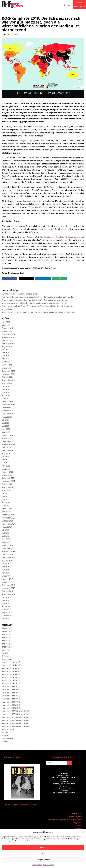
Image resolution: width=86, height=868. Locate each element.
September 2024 (9, 380)
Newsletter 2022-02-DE (12, 662)
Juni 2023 (5, 423)
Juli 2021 (5, 493)
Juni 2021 (5, 496)
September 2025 (9, 343)
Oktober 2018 (7, 591)
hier (54, 268)
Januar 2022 (7, 475)
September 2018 (9, 594)
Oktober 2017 (7, 616)
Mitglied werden (79, 7)
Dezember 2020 (8, 515)
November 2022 (8, 444)
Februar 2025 (7, 365)
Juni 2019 (5, 567)
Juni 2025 (5, 353)
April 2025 (6, 359)
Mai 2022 (5, 463)
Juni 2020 (5, 533)
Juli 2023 (5, 420)
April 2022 (6, 466)
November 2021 (8, 481)
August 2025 (7, 346)
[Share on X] (26, 279)
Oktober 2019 (7, 554)
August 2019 (7, 561)
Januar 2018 (7, 613)
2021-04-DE (7, 644)
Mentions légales (49, 865)
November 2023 (8, 408)
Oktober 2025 (7, 340)
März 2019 (6, 576)
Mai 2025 (5, 356)
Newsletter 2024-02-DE (12, 668)
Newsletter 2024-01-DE (12, 665)
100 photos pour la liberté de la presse (20, 804)
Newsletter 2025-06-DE (12, 693)
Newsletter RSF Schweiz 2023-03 (16, 723)
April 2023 (6, 429)
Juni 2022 (5, 460)
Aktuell (5, 653)
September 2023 (9, 414)
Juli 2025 (5, 350)
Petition (5, 732)
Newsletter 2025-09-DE (12, 702)
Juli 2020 (5, 530)
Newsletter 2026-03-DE (12, 708)
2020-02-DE (7, 632)
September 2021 (9, 487)
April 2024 (6, 395)
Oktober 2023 (7, 411)
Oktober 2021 (7, 484)
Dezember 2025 (8, 334)
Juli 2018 (5, 597)
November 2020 (8, 518)
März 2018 (6, 609)
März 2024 (6, 398)
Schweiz (15, 34)
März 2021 (6, 506)
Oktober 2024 (7, 377)
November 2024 (8, 374)
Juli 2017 (5, 619)
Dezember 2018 (8, 585)
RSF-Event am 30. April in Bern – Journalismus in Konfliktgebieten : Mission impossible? (38, 312)
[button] (83, 832)
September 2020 (9, 524)
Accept (43, 847)
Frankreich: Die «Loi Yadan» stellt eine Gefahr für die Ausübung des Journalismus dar (38, 297)
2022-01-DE (7, 647)
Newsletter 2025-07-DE (12, 696)
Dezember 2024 (8, 371)
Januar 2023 (7, 438)
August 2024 (7, 383)
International (7, 659)
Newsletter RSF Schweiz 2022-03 (16, 711)
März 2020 (6, 542)
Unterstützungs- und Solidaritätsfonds (65, 819)
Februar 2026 (7, 328)
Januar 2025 (7, 368)
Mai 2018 (5, 603)
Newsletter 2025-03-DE (12, 684)
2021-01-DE (7, 635)
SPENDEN (79, 2)
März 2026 (6, 325)
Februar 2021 (7, 509)
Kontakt (78, 829)
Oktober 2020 (7, 521)
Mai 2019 (5, 570)
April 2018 (6, 606)
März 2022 (6, 469)
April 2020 (6, 539)
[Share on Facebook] (9, 279)
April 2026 (6, 322)
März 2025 (6, 362)
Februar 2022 (7, 472)
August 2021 (7, 490)
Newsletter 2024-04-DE (12, 674)
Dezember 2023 (8, 405)
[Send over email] (60, 279)
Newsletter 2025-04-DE (12, 687)
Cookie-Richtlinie (37, 865)
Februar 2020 (7, 545)
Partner (79, 825)
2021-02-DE (7, 638)
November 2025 (8, 337)
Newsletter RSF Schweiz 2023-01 (16, 717)
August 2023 (7, 417)
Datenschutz (76, 813)
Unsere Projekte (75, 816)
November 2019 (8, 551)
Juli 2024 (5, 386)
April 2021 (6, 503)
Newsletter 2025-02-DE (12, 680)
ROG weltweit (8, 739)
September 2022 (9, 451)
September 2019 (9, 558)
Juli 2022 (5, 457)
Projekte (5, 736)
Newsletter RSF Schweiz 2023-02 (16, 720)
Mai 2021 (5, 499)
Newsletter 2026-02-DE (12, 705)
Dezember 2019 (8, 548)
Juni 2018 (5, 600)
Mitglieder (77, 822)
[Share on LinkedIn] (43, 279)
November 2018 (8, 588)
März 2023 (6, 432)
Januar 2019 (7, 582)
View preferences (43, 860)
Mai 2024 (5, 392)
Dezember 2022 (8, 441)
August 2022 (7, 454)
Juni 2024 (5, 389)
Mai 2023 (5, 426)
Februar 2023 (7, 435)
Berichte (5, 656)
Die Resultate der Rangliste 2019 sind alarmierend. (62, 237)
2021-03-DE (7, 641)
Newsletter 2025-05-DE (12, 690)
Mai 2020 (5, 536)
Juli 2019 (5, 564)
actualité (5, 650)
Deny (43, 853)
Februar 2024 (7, 402)
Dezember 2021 (8, 478)
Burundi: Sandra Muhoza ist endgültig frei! (20, 294)
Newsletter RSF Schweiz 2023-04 (16, 726)
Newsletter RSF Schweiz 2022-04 (16, 714)
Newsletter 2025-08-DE (12, 699)
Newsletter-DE (8, 729)
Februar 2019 (7, 579)
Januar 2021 (7, 512)
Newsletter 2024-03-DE (12, 671)
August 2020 (7, 527)
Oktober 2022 (7, 447)
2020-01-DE (7, 629)
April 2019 (6, 573)
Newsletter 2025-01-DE (12, 677)
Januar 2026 (7, 331)
